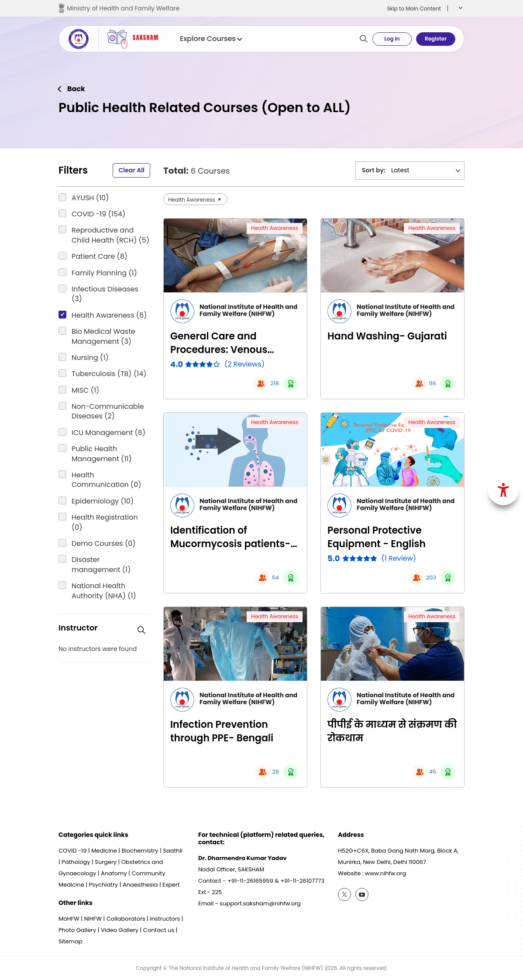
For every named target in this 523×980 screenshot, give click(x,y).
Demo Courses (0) (104, 544)
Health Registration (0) (105, 522)
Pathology (76, 862)
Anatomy (114, 873)
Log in (392, 39)
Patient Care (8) (100, 257)
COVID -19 (72, 851)
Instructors (165, 919)
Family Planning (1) (104, 273)
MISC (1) (85, 391)
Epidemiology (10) (103, 501)
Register (436, 39)
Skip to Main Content (414, 9)
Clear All (131, 170)
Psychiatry (103, 885)
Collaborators (126, 919)
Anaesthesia (140, 885)
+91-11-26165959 (250, 881)
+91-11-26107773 (302, 881)
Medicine (104, 851)
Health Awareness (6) (109, 315)
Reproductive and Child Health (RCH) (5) (110, 235)
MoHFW (69, 919)
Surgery (106, 862)
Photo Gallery (77, 930)
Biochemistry (140, 851)
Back (76, 89)
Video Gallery (120, 930)
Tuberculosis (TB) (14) (109, 374)
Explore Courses (211, 39)
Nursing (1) (90, 358)
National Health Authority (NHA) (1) (104, 591)
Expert (171, 885)
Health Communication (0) (107, 480)
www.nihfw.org (385, 873)
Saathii (173, 851)
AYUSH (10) (90, 198)
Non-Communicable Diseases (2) (108, 411)
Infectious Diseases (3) (105, 294)
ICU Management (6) (108, 433)
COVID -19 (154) (98, 214)
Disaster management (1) (101, 565)
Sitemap (71, 941)
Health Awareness (275, 228)
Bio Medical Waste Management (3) (103, 336)
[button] (459, 8)
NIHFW (93, 919)
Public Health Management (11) (102, 454)
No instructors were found (98, 649)
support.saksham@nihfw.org (260, 903)
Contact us (159, 930)
